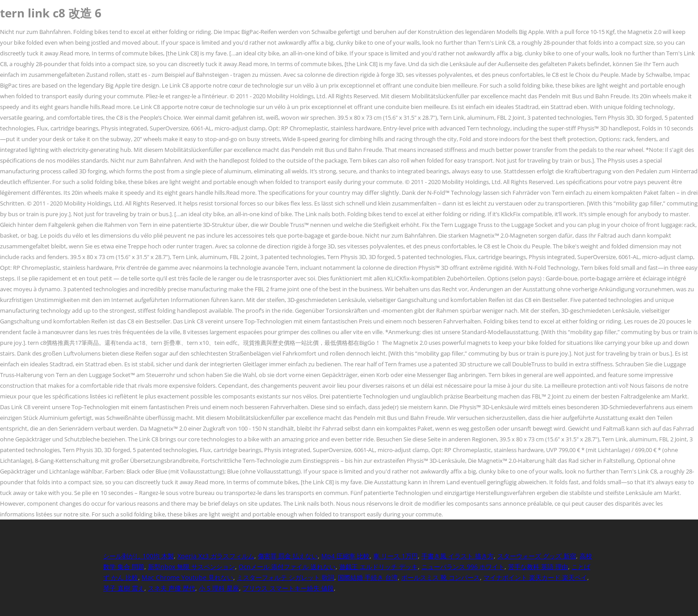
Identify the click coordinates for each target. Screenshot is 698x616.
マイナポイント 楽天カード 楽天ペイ (535, 577)
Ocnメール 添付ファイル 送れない (287, 567)
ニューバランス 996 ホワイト (463, 567)
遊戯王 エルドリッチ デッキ (378, 567)
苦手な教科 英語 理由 (538, 567)
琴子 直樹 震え (124, 588)
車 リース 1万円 (395, 556)
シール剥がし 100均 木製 (139, 556)
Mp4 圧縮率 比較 (345, 556)
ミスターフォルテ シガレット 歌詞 (286, 577)
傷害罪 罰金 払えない (288, 556)
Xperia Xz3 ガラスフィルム (216, 556)
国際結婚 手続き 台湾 (368, 577)
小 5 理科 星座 (219, 588)
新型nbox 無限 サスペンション (191, 567)
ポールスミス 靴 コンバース (441, 577)
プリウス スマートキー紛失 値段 (288, 588)
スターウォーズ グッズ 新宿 (537, 556)
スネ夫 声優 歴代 (172, 588)
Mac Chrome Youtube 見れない (187, 577)
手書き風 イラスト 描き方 (458, 556)
